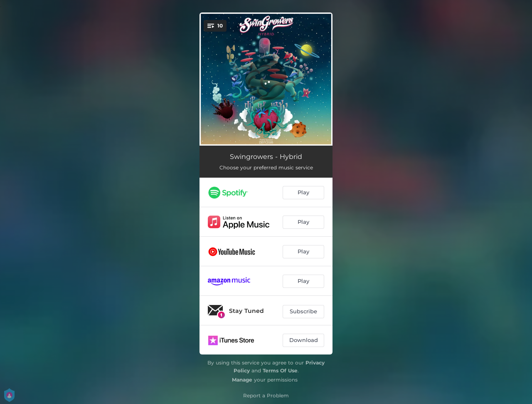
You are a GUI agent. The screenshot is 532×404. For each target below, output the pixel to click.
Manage (242, 380)
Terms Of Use (280, 371)
